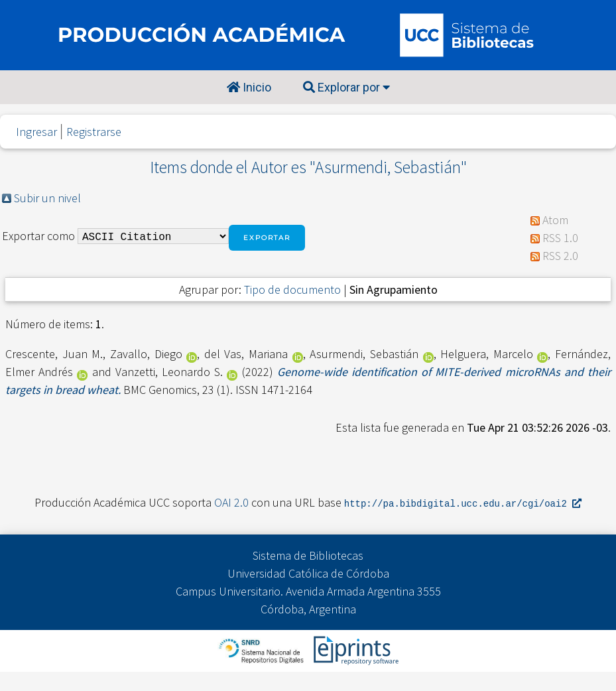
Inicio (249, 87)
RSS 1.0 (560, 238)
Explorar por (346, 87)
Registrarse (94, 132)
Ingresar (36, 132)
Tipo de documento (292, 289)
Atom (555, 220)
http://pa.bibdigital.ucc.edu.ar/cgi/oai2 (463, 503)
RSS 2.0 (560, 256)
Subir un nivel (47, 198)
